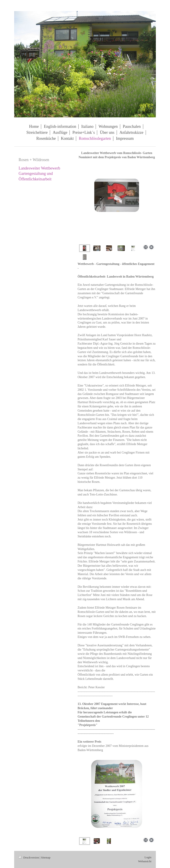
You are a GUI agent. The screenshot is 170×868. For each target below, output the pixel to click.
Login (148, 857)
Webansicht (145, 861)
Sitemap (46, 857)
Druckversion (29, 857)
